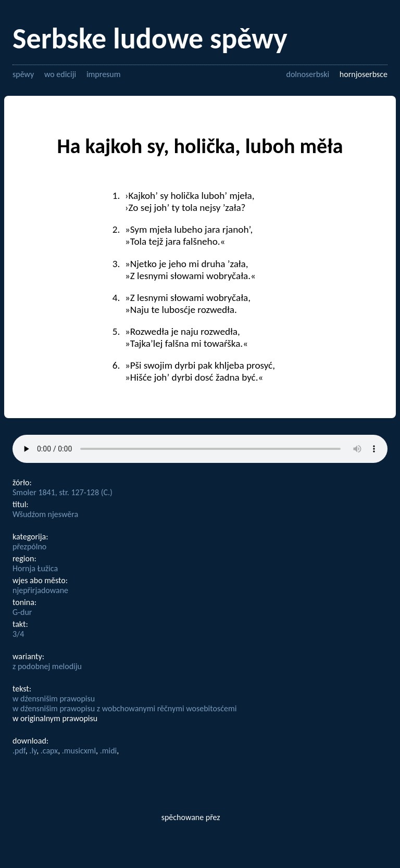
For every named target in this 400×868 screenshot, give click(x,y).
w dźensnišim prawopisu (54, 699)
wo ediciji (60, 74)
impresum (104, 74)
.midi (109, 751)
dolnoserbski (308, 74)
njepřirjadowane (40, 590)
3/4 (18, 634)
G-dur (22, 612)
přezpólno (29, 546)
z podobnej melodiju (47, 666)
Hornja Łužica (35, 568)
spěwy (23, 74)
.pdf (19, 751)
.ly (33, 751)
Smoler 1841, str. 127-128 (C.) (63, 492)
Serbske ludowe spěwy (150, 39)
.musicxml (79, 751)
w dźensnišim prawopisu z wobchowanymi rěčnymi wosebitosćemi (124, 708)
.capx (49, 751)
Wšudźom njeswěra (45, 514)
